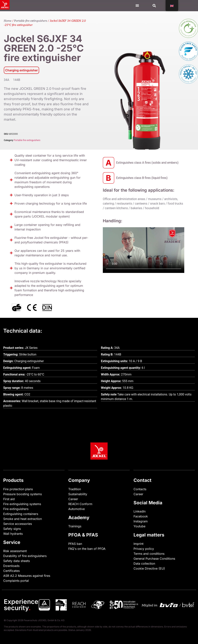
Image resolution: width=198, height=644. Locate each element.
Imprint (138, 544)
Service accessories (18, 524)
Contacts (140, 489)
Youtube (139, 526)
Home (8, 21)
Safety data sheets (16, 561)
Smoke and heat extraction (23, 519)
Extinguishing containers (21, 514)
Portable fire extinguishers (31, 21)
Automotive (76, 509)
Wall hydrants (13, 534)
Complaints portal (16, 581)
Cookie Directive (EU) (149, 568)
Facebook (141, 516)
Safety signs (12, 529)
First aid (9, 499)
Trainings (75, 526)
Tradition (75, 489)
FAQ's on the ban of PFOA (87, 549)
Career (73, 499)
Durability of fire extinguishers (25, 556)
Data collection (144, 563)
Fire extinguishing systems (22, 504)
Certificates (11, 571)
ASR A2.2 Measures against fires (27, 576)
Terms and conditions (149, 554)
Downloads (11, 566)
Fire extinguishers (16, 509)
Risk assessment (15, 551)
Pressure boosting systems (23, 494)
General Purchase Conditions (154, 559)
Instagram (141, 521)
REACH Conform (80, 504)
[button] (154, 6)
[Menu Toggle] (137, 5)
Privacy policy (144, 549)
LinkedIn (140, 511)
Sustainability (78, 494)
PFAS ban (75, 544)
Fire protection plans (18, 489)
